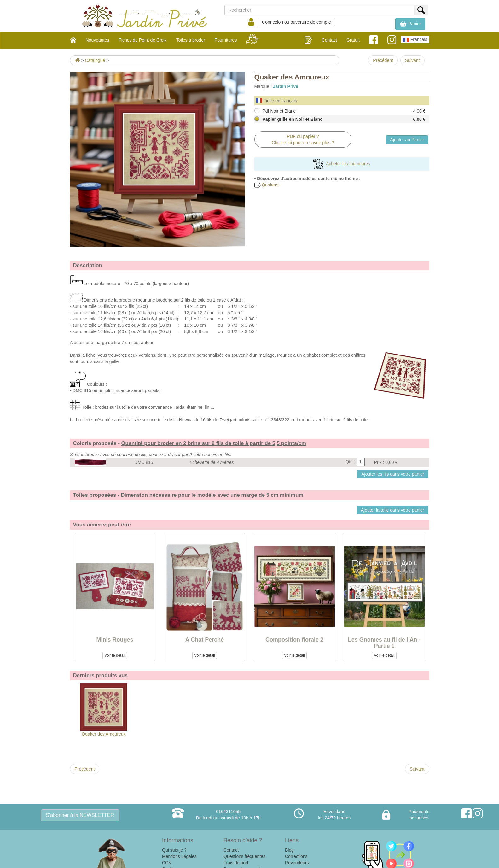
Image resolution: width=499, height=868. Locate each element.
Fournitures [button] (226, 40)
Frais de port (236, 863)
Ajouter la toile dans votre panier (393, 510)
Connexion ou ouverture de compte (296, 22)
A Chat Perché (205, 640)
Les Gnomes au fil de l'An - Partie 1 (384, 643)
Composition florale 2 (294, 640)
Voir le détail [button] (115, 655)
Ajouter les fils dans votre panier (393, 474)
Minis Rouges (115, 640)
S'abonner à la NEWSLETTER (80, 815)
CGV (167, 863)
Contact (329, 40)
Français (415, 40)
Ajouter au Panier (407, 140)
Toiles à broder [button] (191, 40)
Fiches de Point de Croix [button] (143, 40)
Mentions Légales (179, 856)
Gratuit (353, 40)
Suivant (412, 60)
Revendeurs (297, 863)
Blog (289, 850)
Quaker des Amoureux (104, 710)
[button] (410, 24)
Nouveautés (98, 40)
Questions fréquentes (244, 856)
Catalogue (95, 60)
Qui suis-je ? (174, 850)
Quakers (267, 185)
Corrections (296, 856)
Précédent (383, 60)
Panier (410, 24)
